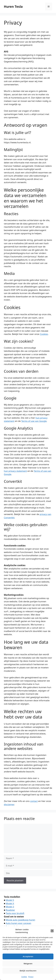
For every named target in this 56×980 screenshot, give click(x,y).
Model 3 (10, 907)
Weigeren (28, 963)
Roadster (10, 910)
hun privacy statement (15, 471)
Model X (10, 903)
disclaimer (9, 804)
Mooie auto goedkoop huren (20, 920)
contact (34, 801)
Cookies (24, 977)
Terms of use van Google (34, 421)
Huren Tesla (13, 6)
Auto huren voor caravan (19, 923)
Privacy (31, 977)
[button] (52, 931)
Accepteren (28, 956)
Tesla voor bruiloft (15, 913)
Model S (10, 900)
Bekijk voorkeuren (28, 971)
